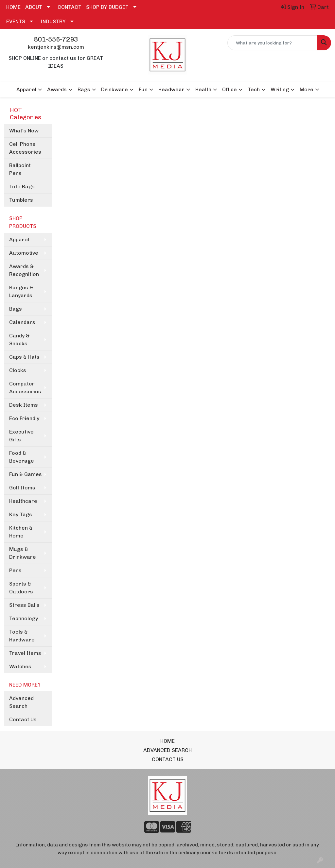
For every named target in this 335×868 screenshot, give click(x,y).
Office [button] (229, 89)
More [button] (307, 89)
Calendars (22, 322)
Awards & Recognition (24, 270)
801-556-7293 (56, 39)
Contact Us (23, 719)
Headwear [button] (171, 89)
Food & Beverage (22, 457)
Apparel (19, 239)
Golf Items (22, 488)
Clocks (18, 370)
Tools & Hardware (22, 636)
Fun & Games (26, 474)
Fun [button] (143, 89)
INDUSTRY (53, 21)
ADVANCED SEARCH (167, 750)
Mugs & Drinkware (23, 553)
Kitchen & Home (21, 532)
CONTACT (70, 7)
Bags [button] (84, 89)
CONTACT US (168, 759)
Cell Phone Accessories (25, 148)
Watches (20, 666)
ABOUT (34, 7)
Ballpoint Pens (20, 169)
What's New (24, 131)
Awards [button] (57, 89)
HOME (13, 7)
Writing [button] (280, 89)
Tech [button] (254, 89)
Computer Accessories (25, 388)
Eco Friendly (24, 418)
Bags (16, 309)
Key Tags (21, 514)
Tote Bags (22, 187)
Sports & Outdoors (21, 588)
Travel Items (25, 653)
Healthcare (23, 501)
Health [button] (203, 89)
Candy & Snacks (19, 340)
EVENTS (16, 21)
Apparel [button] (26, 89)
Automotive (24, 253)
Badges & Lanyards (21, 291)
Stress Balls (24, 605)
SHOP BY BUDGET (107, 7)
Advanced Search (21, 702)
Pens (15, 570)
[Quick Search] (272, 43)
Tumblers (21, 200)
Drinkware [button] (115, 89)
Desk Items (24, 405)
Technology (24, 618)
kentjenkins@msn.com (56, 47)
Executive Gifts (21, 436)
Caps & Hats (24, 357)
